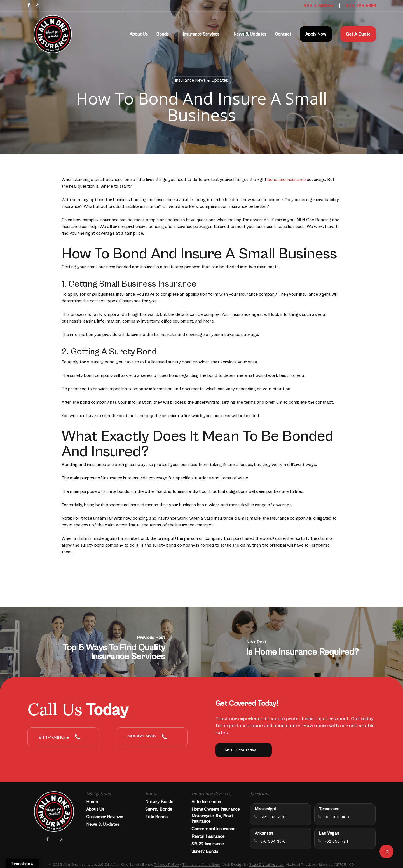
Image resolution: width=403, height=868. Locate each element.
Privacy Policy (166, 865)
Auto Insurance (206, 802)
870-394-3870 (273, 841)
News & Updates (103, 824)
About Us (95, 809)
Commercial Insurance (213, 829)
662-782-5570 (273, 817)
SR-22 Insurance (208, 844)
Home (92, 802)
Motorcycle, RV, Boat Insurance (212, 819)
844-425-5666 (361, 6)
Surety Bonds (159, 809)
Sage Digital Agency (266, 865)
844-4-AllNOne (319, 6)
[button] (244, 750)
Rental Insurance (208, 836)
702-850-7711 (336, 841)
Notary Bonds (159, 802)
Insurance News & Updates (201, 80)
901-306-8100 (337, 817)
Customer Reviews (105, 817)
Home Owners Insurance (215, 809)
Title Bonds (156, 817)
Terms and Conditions (201, 865)
